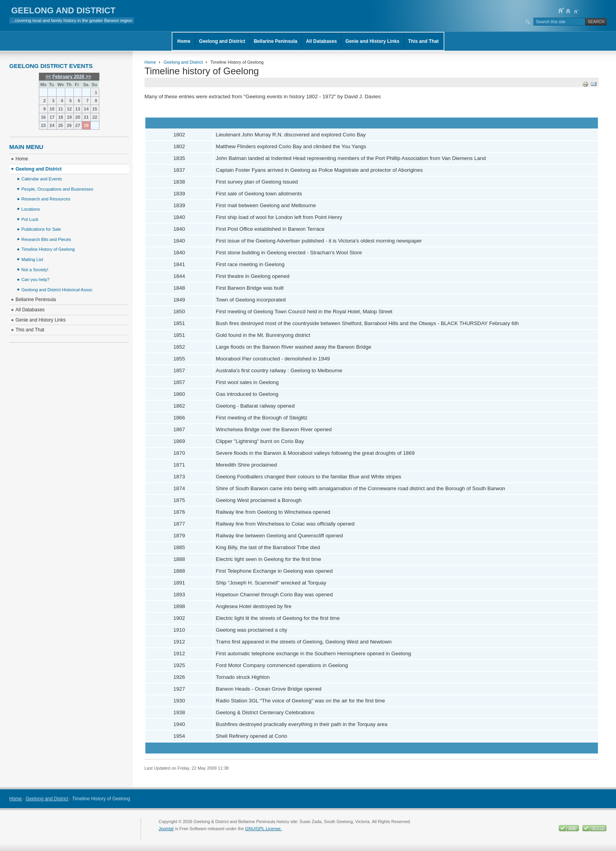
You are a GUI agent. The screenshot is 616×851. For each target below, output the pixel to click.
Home (184, 41)
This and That (423, 41)
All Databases (322, 41)
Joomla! (166, 829)
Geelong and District (222, 41)
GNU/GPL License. (263, 829)
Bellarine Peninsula (276, 41)
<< (48, 77)
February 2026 (68, 77)
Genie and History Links (372, 41)
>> (88, 77)
